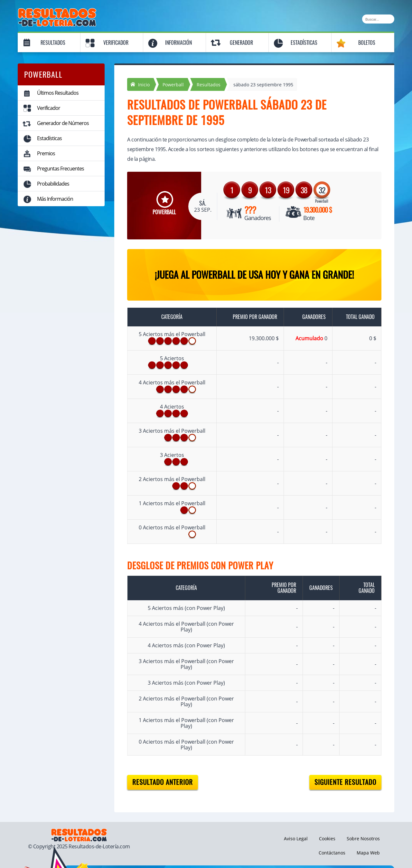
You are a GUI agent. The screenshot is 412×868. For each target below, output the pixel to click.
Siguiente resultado (345, 782)
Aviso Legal (296, 839)
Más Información (55, 199)
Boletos (367, 43)
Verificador (116, 43)
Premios (46, 153)
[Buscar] (378, 19)
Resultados (53, 43)
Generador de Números (63, 123)
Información (178, 43)
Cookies (327, 839)
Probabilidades (53, 184)
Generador (241, 43)
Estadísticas (304, 43)
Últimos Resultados (58, 93)
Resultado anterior (163, 782)
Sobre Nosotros (363, 839)
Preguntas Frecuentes (61, 169)
